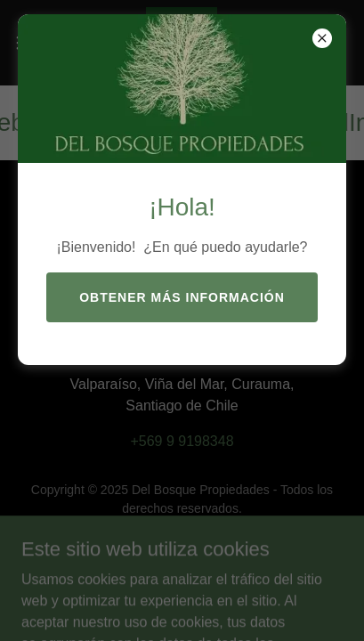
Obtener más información (182, 297)
